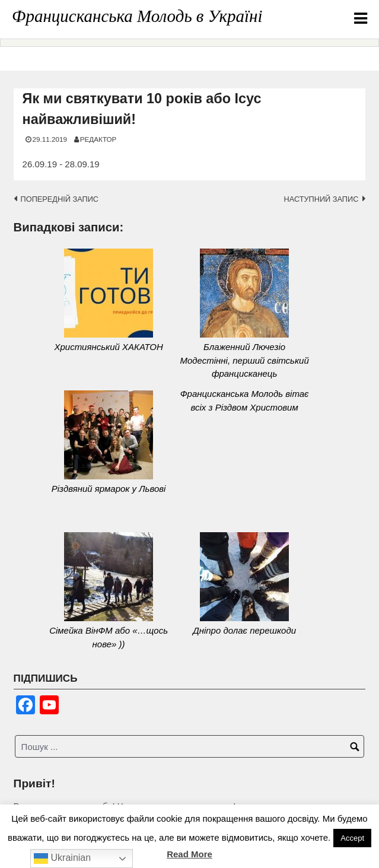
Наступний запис (321, 199)
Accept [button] (352, 838)
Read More (189, 854)
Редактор (98, 139)
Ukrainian (62, 859)
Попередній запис (60, 199)
